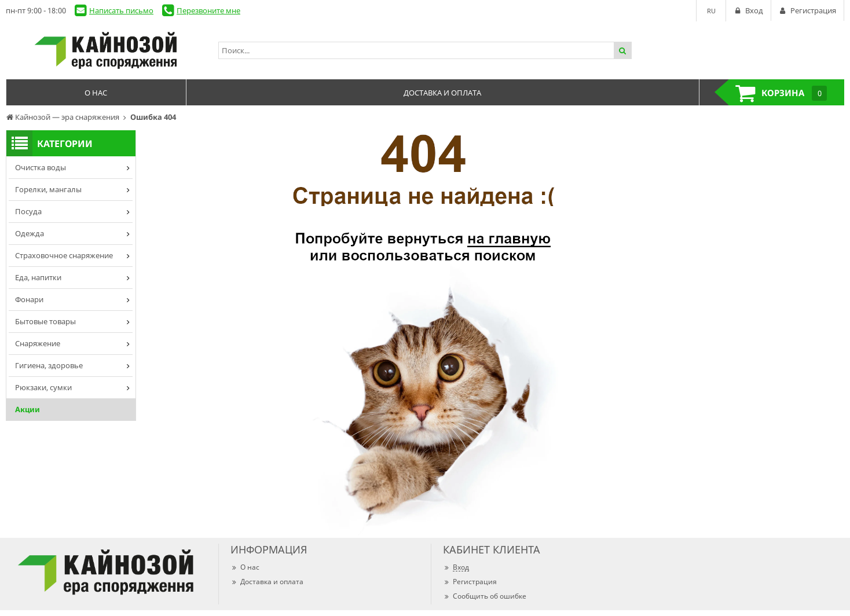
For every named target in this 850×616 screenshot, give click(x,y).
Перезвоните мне (208, 10)
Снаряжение (38, 343)
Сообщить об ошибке (485, 596)
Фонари (29, 299)
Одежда (30, 233)
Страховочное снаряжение (64, 255)
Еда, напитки (38, 277)
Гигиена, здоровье (49, 365)
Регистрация (470, 582)
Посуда (28, 211)
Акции (28, 409)
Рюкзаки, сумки (43, 387)
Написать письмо (121, 10)
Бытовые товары (45, 321)
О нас (245, 567)
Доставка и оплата (267, 582)
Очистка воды (41, 167)
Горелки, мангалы (48, 189)
